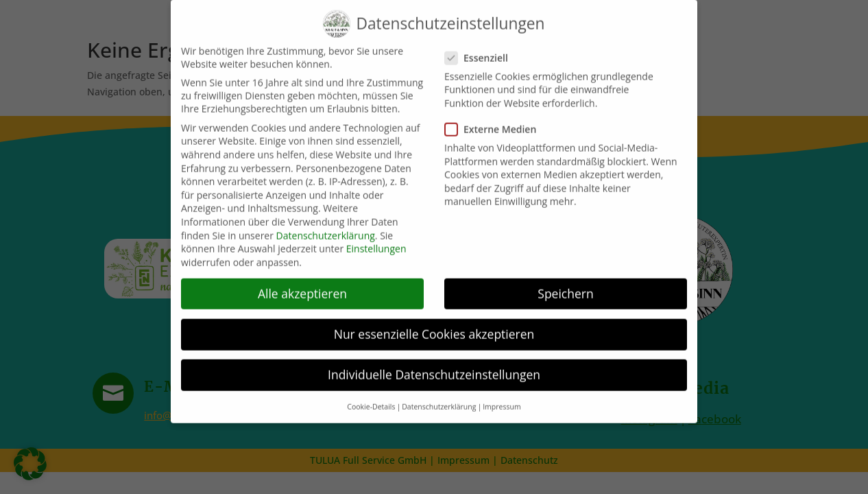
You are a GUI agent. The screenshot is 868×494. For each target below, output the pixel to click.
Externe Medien (496, 124)
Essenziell (482, 52)
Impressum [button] (502, 401)
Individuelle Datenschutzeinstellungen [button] (434, 369)
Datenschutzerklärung (326, 230)
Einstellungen (376, 243)
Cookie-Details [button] (371, 401)
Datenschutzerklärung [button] (439, 401)
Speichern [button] (565, 288)
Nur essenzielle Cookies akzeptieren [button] (434, 329)
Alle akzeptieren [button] (302, 288)
